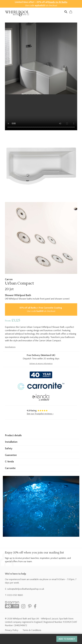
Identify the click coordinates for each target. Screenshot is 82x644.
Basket (71, 12)
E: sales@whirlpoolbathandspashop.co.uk (25, 589)
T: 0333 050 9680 (14, 595)
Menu (76, 12)
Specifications (10, 347)
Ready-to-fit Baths (58, 2)
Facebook (36, 606)
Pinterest (30, 606)
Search (66, 12)
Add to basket (67, 639)
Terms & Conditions (32, 630)
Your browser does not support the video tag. (41, 112)
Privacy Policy (12, 630)
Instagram (23, 606)
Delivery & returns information (41, 364)
